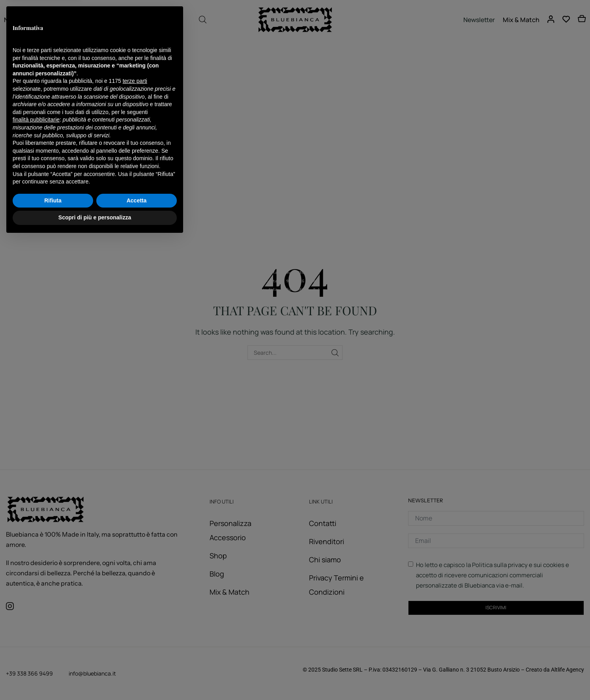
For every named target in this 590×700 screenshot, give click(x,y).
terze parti (135, 542)
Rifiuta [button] (53, 661)
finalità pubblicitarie (36, 580)
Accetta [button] (137, 661)
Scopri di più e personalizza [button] (95, 678)
